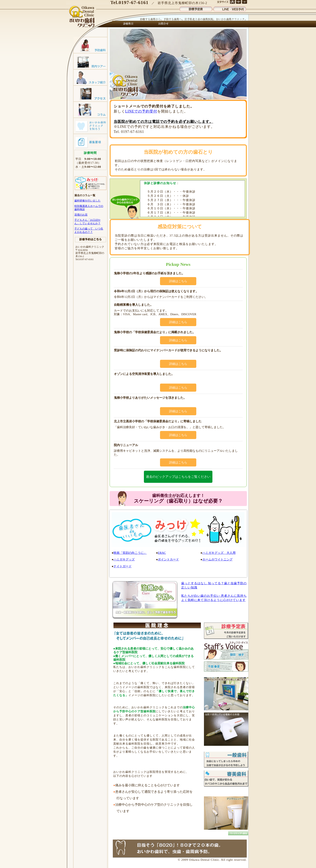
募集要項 (90, 142)
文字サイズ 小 (244, 2)
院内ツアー (90, 61)
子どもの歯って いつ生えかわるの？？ (89, 230)
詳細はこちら (178, 281)
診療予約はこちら (90, 240)
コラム (90, 110)
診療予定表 (196, 8)
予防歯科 (90, 45)
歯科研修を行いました (87, 201)
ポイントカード (168, 559)
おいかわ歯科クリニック (82, 17)
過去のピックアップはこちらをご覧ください (178, 477)
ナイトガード (123, 566)
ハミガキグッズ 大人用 (219, 553)
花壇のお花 (81, 215)
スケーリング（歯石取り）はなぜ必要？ (178, 498)
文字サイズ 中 (238, 2)
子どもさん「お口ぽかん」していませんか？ (87, 222)
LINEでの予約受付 (141, 111)
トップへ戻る (238, 833)
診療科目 (128, 24)
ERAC (162, 553)
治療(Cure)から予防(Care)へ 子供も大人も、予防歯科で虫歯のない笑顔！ (145, 600)
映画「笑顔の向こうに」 (130, 553)
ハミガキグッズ (124, 559)
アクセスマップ (90, 93)
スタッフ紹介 (90, 77)
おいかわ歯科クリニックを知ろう (90, 126)
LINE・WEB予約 (230, 8)
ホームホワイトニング (217, 559)
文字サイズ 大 (232, 2)
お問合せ (162, 24)
